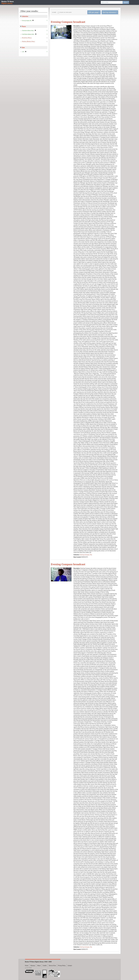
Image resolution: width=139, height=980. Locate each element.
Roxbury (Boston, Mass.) (29, 42)
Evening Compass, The (86, 555)
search (126, 2)
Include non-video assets (65, 12)
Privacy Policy (62, 966)
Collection (25, 16)
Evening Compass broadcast (68, 22)
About (39, 966)
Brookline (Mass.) (27, 38)
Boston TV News (8, 2)
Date (23, 48)
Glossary (33, 966)
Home (27, 966)
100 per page (93, 12)
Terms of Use (52, 966)
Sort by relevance (109, 12)
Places (24, 26)
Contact (70, 966)
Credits (45, 966)
